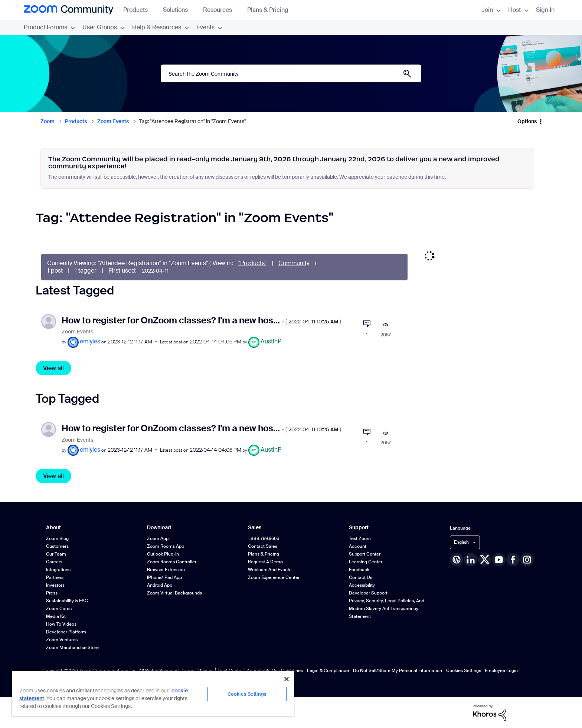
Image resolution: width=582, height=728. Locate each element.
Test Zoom (360, 538)
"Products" (252, 263)
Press (52, 593)
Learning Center (366, 562)
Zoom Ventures (62, 640)
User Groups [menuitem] (104, 27)
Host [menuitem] (518, 10)
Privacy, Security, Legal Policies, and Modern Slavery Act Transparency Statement (387, 609)
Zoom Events (113, 121)
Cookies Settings (464, 671)
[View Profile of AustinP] (271, 341)
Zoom (48, 121)
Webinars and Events (270, 570)
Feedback (359, 570)
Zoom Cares (59, 609)
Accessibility (362, 585)
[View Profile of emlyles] (90, 341)
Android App (160, 585)
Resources (221, 10)
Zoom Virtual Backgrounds (174, 593)
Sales (255, 528)
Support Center (365, 554)
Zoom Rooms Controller (172, 562)
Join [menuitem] (491, 10)
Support (359, 528)
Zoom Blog (57, 538)
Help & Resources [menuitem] (161, 27)
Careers (54, 562)
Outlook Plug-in (163, 554)
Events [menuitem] (209, 27)
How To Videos (61, 624)
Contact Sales (263, 546)
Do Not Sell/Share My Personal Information (398, 671)
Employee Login (501, 671)
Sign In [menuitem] (545, 10)
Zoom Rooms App (166, 546)
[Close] (287, 679)
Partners (55, 577)
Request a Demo (265, 562)
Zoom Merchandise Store (72, 648)
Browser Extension (166, 570)
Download (159, 528)
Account (358, 546)
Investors (55, 585)
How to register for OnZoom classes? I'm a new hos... (201, 320)
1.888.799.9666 (264, 538)
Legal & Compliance (328, 671)
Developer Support (368, 593)
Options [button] (527, 121)
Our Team (56, 554)
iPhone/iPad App (164, 577)
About (53, 528)
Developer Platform (66, 632)
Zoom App (158, 538)
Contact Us (361, 577)
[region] (153, 693)
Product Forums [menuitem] (49, 27)
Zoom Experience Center (274, 577)
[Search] (291, 73)
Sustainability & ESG (67, 601)
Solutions (179, 10)
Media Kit (56, 616)
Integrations (58, 570)
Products (139, 10)
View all (53, 368)
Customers (57, 546)
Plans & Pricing (268, 10)
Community (294, 263)
